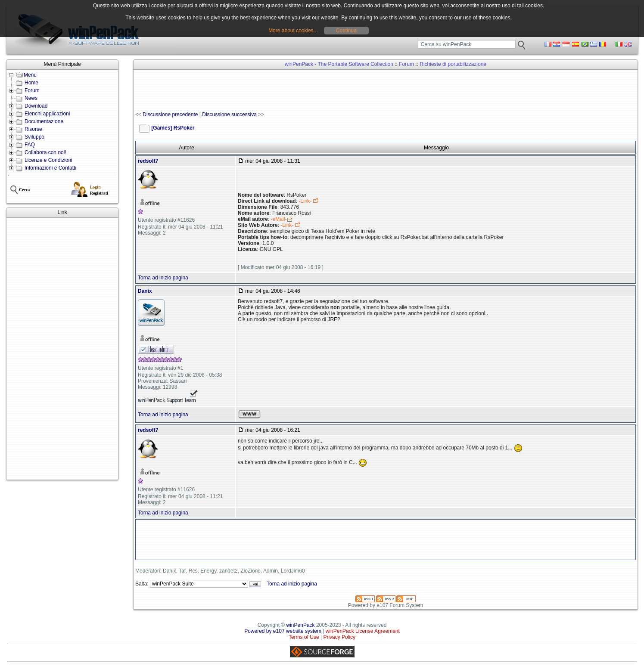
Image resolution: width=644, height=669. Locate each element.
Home (31, 83)
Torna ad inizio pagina (163, 278)
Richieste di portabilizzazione (453, 64)
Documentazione (44, 121)
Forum (32, 90)
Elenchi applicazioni (47, 114)
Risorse (33, 129)
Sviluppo (34, 137)
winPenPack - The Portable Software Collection (339, 64)
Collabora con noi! (45, 152)
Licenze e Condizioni (48, 160)
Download (36, 106)
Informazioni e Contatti (50, 168)
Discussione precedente (170, 115)
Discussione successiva (229, 115)
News (31, 98)
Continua (346, 31)
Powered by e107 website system (283, 631)
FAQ (30, 145)
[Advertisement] (62, 349)
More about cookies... (293, 31)
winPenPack (301, 625)
